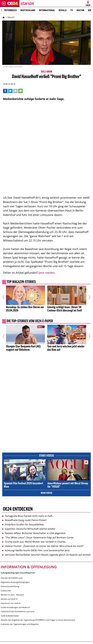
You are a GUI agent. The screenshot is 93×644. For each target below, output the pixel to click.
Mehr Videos (46, 493)
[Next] (90, 10)
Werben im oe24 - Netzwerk (12, 595)
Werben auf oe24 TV (9, 599)
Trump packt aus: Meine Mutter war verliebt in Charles (34, 542)
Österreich (10, 10)
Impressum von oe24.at (11, 603)
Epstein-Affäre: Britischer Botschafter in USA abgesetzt (34, 533)
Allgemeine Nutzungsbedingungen (15, 582)
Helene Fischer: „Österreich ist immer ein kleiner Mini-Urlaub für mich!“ (43, 546)
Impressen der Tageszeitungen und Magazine (20, 624)
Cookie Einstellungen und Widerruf (15, 607)
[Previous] (3, 10)
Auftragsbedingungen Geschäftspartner (18, 573)
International (47, 10)
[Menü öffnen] (4, 3)
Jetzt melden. (47, 273)
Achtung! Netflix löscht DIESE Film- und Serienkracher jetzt (36, 550)
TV (71, 10)
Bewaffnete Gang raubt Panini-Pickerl (24, 520)
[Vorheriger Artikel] (5, 297)
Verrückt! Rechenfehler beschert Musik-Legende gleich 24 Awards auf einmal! (46, 555)
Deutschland (28, 10)
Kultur (80, 10)
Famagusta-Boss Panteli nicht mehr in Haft (27, 516)
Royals (63, 10)
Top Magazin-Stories (21, 282)
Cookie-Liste (6, 591)
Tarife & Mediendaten (10, 616)
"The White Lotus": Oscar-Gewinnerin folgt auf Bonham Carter (38, 537)
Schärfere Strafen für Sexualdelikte (23, 524)
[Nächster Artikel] (88, 297)
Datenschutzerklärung (10, 586)
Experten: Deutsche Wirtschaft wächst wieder (29, 529)
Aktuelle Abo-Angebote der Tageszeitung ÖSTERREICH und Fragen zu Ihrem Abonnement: (38, 620)
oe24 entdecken (18, 509)
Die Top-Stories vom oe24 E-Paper (30, 321)
